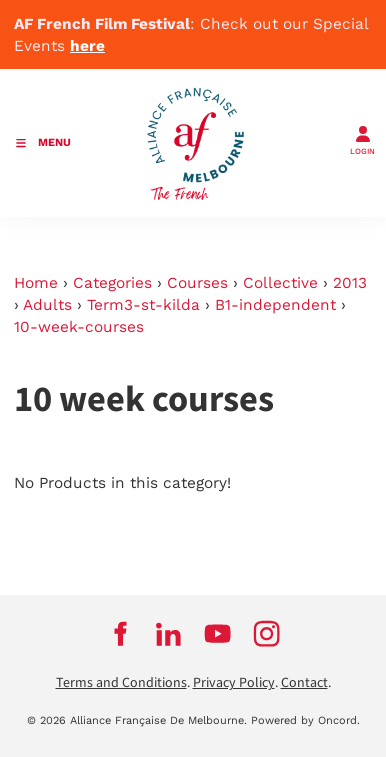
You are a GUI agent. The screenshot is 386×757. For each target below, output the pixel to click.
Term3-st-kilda (143, 305)
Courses (197, 283)
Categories (112, 283)
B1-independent (275, 305)
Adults (47, 305)
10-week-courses (79, 327)
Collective (280, 283)
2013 (350, 283)
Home (36, 283)
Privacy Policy (234, 683)
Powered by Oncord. (305, 720)
